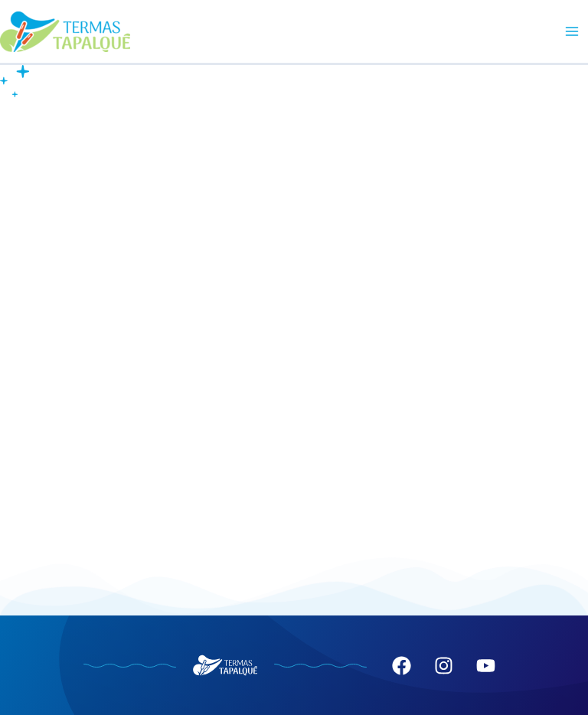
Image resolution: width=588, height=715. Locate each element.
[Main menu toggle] (572, 31)
